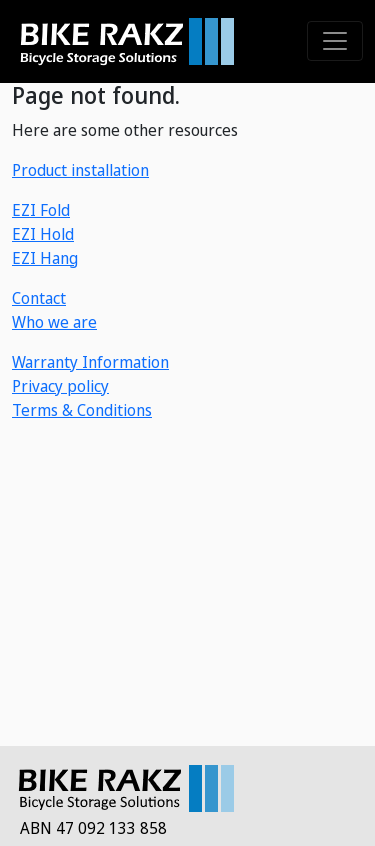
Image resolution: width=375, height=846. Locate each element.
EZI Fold (41, 210)
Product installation (80, 170)
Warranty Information (90, 362)
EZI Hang (45, 258)
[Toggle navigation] (335, 41)
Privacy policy (60, 386)
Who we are (54, 322)
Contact (39, 298)
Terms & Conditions (82, 410)
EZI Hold (43, 234)
